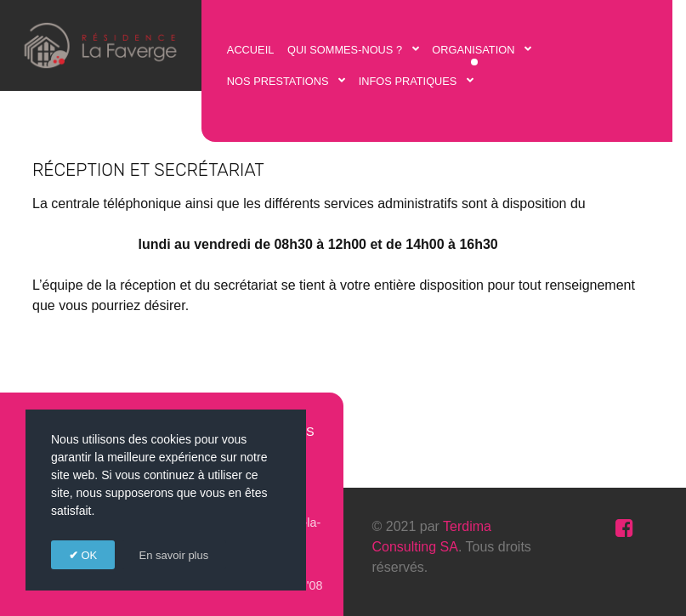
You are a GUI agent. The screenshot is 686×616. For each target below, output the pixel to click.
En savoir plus (174, 555)
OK (88, 555)
